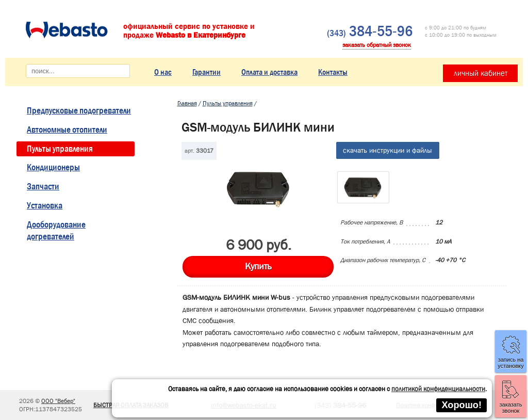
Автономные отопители (67, 130)
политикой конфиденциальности (438, 389)
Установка (45, 206)
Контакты (333, 72)
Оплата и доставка (269, 72)
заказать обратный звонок (377, 45)
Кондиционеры (53, 167)
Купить (258, 266)
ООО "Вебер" (58, 401)
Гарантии (207, 72)
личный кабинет (481, 73)
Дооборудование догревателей (56, 231)
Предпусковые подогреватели (79, 111)
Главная (187, 103)
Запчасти (43, 187)
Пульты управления (60, 149)
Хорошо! (461, 405)
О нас (163, 72)
